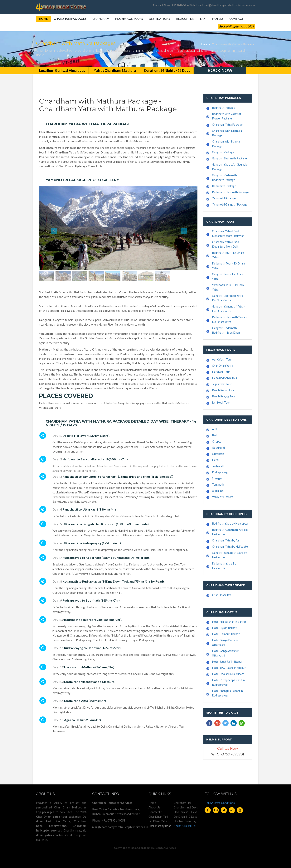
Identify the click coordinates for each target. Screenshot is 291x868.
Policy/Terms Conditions (220, 803)
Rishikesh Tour (221, 402)
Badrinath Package (224, 108)
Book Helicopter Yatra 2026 (236, 26)
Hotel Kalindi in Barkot (226, 634)
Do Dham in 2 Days (185, 817)
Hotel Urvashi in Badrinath (228, 674)
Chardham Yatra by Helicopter (230, 547)
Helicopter (185, 19)
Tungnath (218, 485)
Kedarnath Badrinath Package (230, 192)
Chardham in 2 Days (186, 807)
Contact (237, 19)
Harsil (216, 460)
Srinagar (217, 478)
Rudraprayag (220, 472)
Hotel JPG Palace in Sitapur (229, 668)
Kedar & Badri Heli (185, 826)
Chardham (101, 19)
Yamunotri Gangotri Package (230, 204)
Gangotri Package (223, 152)
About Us (154, 807)
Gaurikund (218, 448)
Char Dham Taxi (222, 595)
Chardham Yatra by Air (226, 540)
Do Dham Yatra (158, 821)
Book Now (220, 70)
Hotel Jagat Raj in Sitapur (227, 662)
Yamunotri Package (224, 198)
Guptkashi (218, 454)
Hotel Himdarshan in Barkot (229, 622)
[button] (51, 228)
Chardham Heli (183, 803)
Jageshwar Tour (222, 384)
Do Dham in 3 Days (185, 812)
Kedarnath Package (224, 186)
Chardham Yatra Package (227, 125)
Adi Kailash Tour (222, 359)
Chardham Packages (70, 19)
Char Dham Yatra (223, 366)
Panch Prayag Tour (224, 396)
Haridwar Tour (221, 372)
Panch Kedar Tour (223, 390)
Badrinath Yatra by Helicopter (230, 524)
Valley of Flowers (223, 497)
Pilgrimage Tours (129, 19)
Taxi (203, 19)
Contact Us (155, 812)
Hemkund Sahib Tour (225, 378)
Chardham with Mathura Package (233, 44)
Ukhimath (218, 491)
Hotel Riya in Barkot (224, 628)
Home (43, 19)
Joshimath (218, 466)
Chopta (217, 441)
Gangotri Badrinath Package (229, 158)
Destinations (159, 19)
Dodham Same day (185, 821)
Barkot (216, 435)
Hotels (218, 19)
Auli (214, 429)
